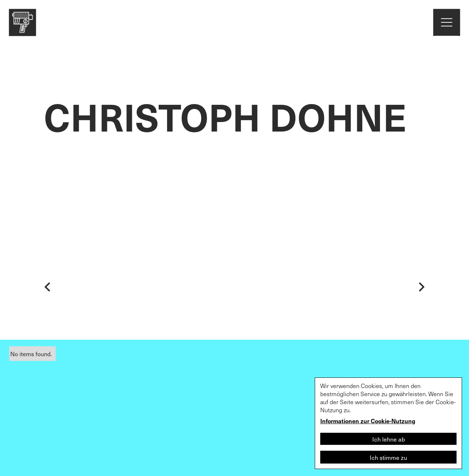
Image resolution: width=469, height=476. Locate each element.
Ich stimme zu (388, 457)
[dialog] (388, 423)
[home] (22, 22)
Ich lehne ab (389, 439)
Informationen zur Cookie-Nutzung (368, 421)
